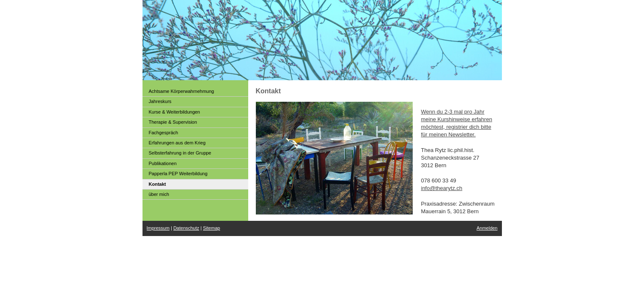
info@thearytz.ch (442, 188)
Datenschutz (186, 228)
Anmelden (487, 228)
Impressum (158, 228)
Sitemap (211, 228)
